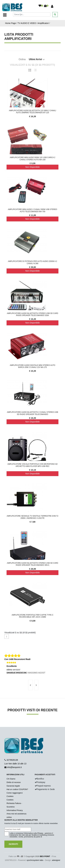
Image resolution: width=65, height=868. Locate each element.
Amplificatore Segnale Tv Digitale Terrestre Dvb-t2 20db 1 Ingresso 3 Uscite (32, 517)
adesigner (56, 860)
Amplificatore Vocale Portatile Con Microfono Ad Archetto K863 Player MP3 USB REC (32, 465)
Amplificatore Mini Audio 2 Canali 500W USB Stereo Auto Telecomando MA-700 (32, 210)
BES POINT (45, 856)
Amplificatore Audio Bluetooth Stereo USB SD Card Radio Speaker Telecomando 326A (32, 314)
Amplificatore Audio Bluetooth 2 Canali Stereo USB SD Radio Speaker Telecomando (32, 413)
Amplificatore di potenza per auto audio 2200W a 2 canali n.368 (32, 262)
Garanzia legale (13, 786)
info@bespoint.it (14, 767)
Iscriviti (13, 844)
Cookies (10, 796)
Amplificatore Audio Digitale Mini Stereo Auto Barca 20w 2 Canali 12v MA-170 (32, 366)
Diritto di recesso (14, 782)
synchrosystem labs (35, 860)
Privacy (40, 833)
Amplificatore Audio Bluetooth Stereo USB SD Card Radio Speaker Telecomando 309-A (32, 564)
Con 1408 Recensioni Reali (17, 659)
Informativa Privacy (15, 810)
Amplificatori (43, 23)
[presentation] (30, 685)
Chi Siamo (11, 779)
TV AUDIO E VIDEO (27, 23)
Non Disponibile (32, 167)
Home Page (11, 23)
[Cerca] (32, 14)
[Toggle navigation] (5, 15)
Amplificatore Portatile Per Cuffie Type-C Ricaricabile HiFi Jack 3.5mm (32, 616)
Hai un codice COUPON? (17, 789)
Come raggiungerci (15, 793)
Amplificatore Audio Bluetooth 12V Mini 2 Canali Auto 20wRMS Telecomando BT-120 (32, 112)
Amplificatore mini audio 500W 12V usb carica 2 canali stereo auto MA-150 (32, 158)
